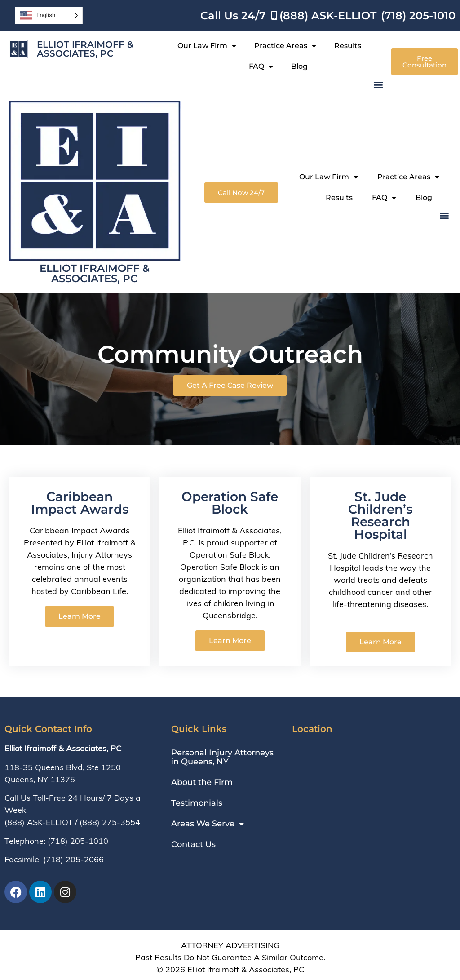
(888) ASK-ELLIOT (39, 822)
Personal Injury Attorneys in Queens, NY (222, 757)
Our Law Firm (207, 46)
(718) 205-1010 (78, 841)
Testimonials (197, 803)
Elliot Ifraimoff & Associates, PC (85, 49)
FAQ (261, 67)
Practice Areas (285, 46)
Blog (299, 66)
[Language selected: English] (49, 16)
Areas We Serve (208, 824)
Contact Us (193, 844)
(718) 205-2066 (73, 859)
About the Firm (202, 782)
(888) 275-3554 (110, 822)
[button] (378, 84)
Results (348, 46)
